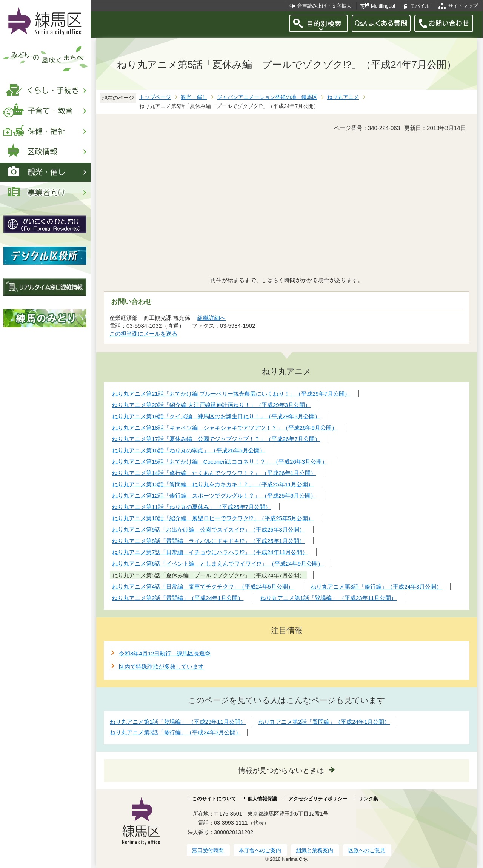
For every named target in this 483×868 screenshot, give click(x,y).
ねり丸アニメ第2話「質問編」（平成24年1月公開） (324, 722)
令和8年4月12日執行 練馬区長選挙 (165, 653)
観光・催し (194, 97)
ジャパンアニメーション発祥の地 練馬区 (267, 97)
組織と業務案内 (315, 850)
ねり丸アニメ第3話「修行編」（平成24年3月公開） (175, 732)
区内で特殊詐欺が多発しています (161, 667)
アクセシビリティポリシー (318, 799)
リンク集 (368, 799)
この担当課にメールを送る (143, 334)
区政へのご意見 (367, 850)
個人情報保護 (262, 799)
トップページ (155, 97)
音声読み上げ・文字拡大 (324, 6)
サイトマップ (463, 6)
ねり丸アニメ (343, 97)
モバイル (420, 6)
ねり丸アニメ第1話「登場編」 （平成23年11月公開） (178, 722)
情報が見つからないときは (281, 770)
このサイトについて (214, 799)
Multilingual (383, 6)
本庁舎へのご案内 (260, 850)
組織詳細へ (212, 318)
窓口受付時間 (208, 850)
